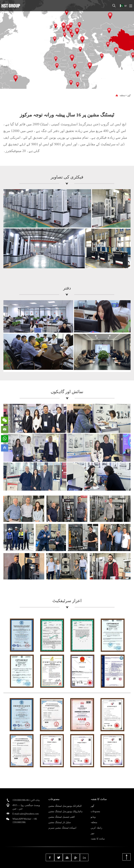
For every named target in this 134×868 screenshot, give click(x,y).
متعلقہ (122, 95)
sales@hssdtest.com (29, 814)
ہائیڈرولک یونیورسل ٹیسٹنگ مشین (65, 811)
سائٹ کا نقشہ (98, 839)
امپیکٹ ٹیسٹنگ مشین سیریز (62, 828)
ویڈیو (93, 817)
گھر (129, 95)
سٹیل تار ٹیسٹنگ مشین (60, 822)
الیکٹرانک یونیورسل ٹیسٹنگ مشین (65, 806)
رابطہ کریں (96, 828)
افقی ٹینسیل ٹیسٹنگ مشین (62, 817)
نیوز (93, 833)
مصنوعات (95, 811)
